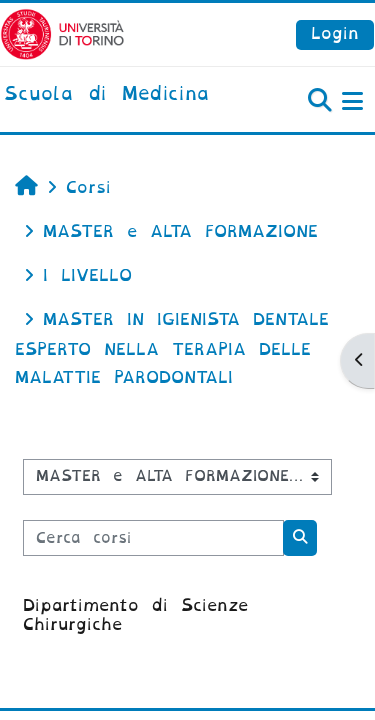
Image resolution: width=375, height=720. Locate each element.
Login (335, 33)
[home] (106, 95)
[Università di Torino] (62, 33)
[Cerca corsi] (153, 538)
